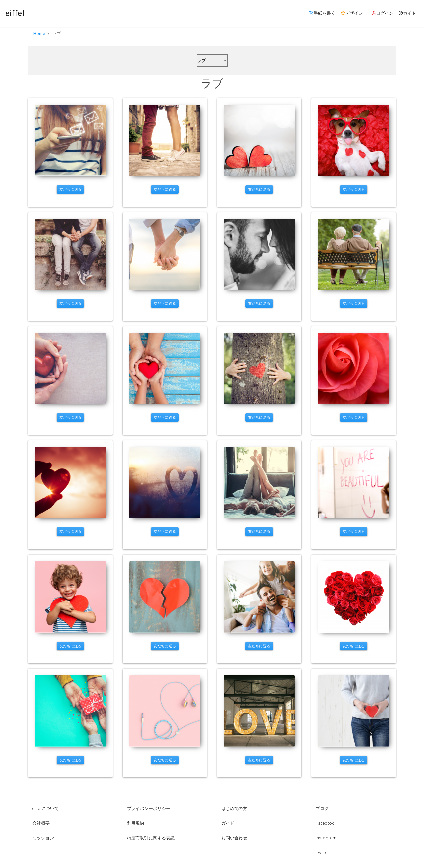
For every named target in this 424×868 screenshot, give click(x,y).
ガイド (407, 13)
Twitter (322, 853)
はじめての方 (234, 808)
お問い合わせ (234, 838)
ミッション (43, 838)
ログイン (383, 13)
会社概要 (41, 823)
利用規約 (135, 823)
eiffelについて (46, 808)
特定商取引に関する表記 (151, 838)
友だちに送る (70, 189)
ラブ (57, 34)
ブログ (322, 808)
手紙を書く (323, 13)
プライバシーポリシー (149, 808)
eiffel (15, 13)
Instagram (326, 838)
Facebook (325, 823)
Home (39, 34)
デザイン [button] (352, 13)
